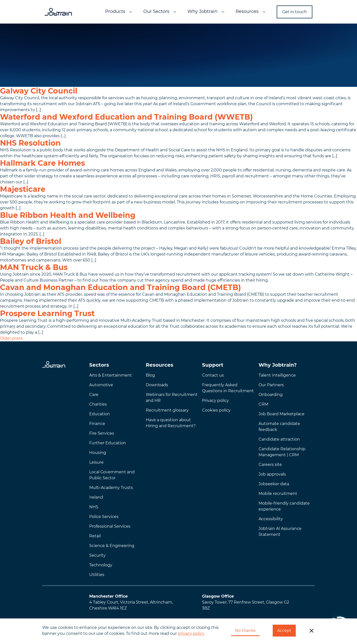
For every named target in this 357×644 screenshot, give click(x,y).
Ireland (96, 497)
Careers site (270, 465)
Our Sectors (156, 11)
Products (115, 11)
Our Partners (271, 385)
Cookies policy (216, 410)
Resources (247, 11)
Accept (284, 630)
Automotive (101, 385)
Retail (95, 536)
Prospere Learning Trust (47, 313)
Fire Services (102, 433)
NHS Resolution (30, 143)
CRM (263, 404)
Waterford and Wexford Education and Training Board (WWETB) (126, 117)
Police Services (104, 517)
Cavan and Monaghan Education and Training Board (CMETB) (120, 287)
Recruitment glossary (167, 410)
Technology (101, 565)
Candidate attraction (279, 439)
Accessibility (271, 519)
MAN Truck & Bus (34, 267)
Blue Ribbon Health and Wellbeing (68, 215)
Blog (150, 375)
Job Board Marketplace (282, 414)
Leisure (96, 462)
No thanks (245, 630)
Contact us (213, 375)
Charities (98, 404)
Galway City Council (39, 91)
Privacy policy (215, 401)
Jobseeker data (274, 484)
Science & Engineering (112, 546)
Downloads (157, 385)
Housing (98, 453)
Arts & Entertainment (111, 375)
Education (100, 414)
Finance (97, 424)
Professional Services (110, 526)
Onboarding (271, 395)
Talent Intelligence (277, 375)
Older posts (11, 338)
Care (94, 395)
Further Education (108, 443)
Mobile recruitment (278, 494)
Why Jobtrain (202, 11)
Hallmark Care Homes (43, 163)
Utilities (97, 575)
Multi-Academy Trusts (111, 488)
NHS (94, 507)
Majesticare (23, 189)
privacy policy (191, 633)
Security (97, 555)
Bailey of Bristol (31, 241)
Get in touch (295, 12)
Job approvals (272, 474)
